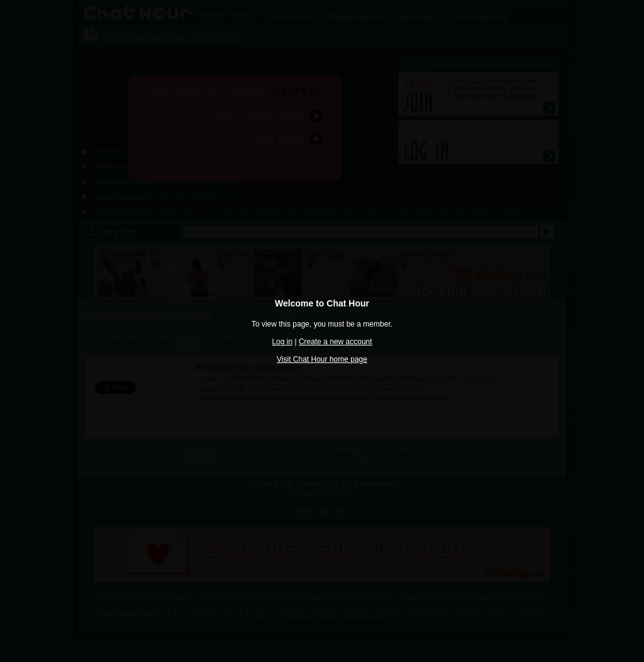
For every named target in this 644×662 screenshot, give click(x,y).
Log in (282, 342)
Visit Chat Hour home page (322, 359)
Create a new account (336, 342)
